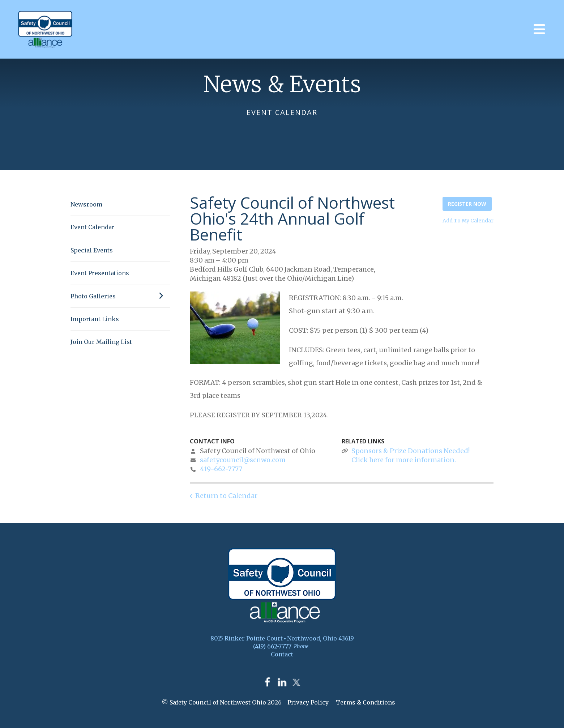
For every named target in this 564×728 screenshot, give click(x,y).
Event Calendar (93, 227)
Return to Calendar (226, 496)
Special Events (92, 250)
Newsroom (86, 204)
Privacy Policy (308, 702)
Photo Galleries (120, 296)
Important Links (95, 319)
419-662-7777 (221, 469)
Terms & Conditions (366, 702)
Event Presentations (100, 273)
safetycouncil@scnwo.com (243, 460)
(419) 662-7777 (272, 646)
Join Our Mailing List (101, 342)
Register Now (467, 204)
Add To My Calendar (468, 221)
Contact (282, 654)
